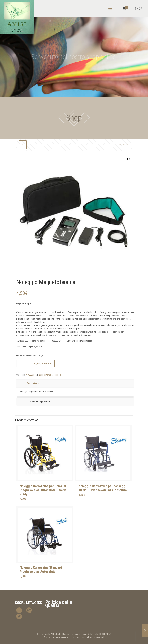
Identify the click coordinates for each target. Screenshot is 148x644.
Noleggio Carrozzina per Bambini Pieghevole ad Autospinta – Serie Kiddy (43, 490)
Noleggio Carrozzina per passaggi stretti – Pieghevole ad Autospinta (103, 488)
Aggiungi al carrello (42, 363)
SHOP (138, 8)
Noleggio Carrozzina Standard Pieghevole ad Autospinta (41, 570)
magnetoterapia (46, 375)
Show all (124, 145)
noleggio (57, 375)
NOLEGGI (30, 375)
